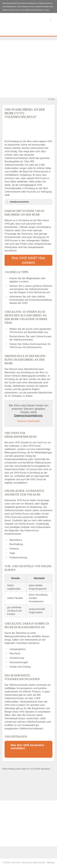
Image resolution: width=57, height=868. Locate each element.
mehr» (47, 10)
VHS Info (16, 863)
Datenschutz (39, 863)
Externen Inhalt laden (29, 421)
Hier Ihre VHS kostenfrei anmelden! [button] (25, 747)
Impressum (27, 863)
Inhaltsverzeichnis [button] (17, 202)
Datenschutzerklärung (28, 415)
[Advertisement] (28, 69)
